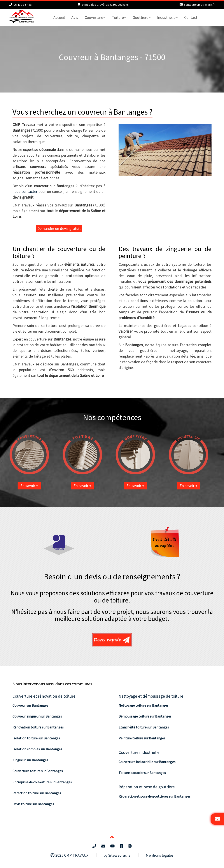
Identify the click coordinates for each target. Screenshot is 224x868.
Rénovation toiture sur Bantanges (38, 727)
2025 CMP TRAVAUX (69, 855)
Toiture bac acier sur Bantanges (142, 773)
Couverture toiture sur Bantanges (38, 771)
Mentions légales (160, 855)
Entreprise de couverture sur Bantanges (42, 782)
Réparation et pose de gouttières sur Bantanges (155, 796)
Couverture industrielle (139, 752)
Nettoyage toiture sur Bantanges (143, 705)
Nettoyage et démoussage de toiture (151, 696)
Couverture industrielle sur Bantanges (147, 762)
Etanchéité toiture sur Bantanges (144, 727)
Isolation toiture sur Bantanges (36, 738)
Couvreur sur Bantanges (30, 705)
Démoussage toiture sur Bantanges (145, 716)
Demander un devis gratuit (59, 228)
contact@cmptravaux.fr (199, 5)
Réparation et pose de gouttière (147, 787)
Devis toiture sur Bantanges (33, 804)
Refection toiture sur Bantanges (37, 793)
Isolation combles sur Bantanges (37, 749)
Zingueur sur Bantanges (30, 760)
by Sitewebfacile (117, 855)
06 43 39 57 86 (23, 5)
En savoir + (40, 486)
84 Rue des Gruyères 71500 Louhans (105, 5)
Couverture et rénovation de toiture (44, 696)
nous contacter (25, 191)
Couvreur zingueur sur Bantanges (37, 716)
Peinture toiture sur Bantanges (142, 738)
